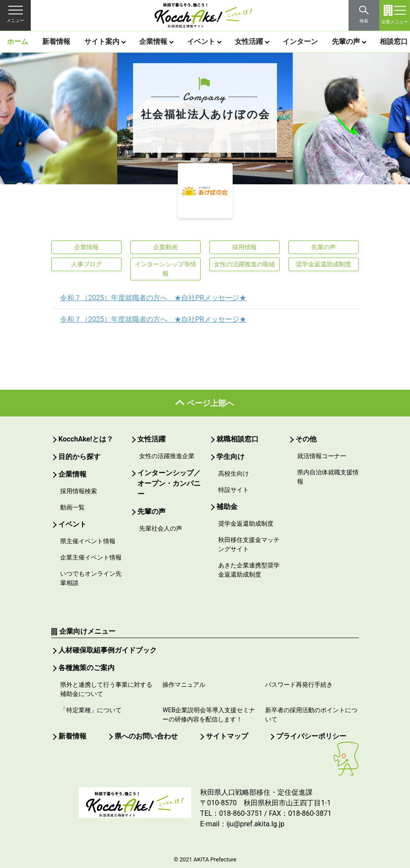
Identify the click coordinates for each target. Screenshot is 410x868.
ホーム (18, 41)
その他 (306, 439)
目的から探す (79, 457)
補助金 (227, 507)
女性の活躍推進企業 (167, 456)
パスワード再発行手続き (299, 685)
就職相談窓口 (237, 439)
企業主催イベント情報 (91, 557)
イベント (201, 41)
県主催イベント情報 (88, 541)
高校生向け (234, 473)
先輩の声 (346, 41)
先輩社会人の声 (161, 528)
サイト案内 (102, 41)
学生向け (230, 457)
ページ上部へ (210, 403)
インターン (300, 41)
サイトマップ (227, 736)
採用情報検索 (79, 491)
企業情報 (153, 41)
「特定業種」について (91, 710)
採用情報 (245, 247)
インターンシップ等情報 (165, 269)
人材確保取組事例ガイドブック (108, 650)
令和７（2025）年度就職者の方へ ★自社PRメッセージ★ (153, 298)
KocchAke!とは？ (86, 439)
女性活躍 (249, 41)
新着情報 (56, 41)
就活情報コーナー (322, 456)
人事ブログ (86, 264)
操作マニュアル (184, 685)
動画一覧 (72, 507)
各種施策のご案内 (86, 668)
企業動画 (165, 247)
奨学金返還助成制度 (324, 264)
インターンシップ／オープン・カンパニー (169, 483)
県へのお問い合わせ (146, 736)
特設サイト (234, 490)
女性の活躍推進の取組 (245, 264)
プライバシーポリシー (311, 736)
